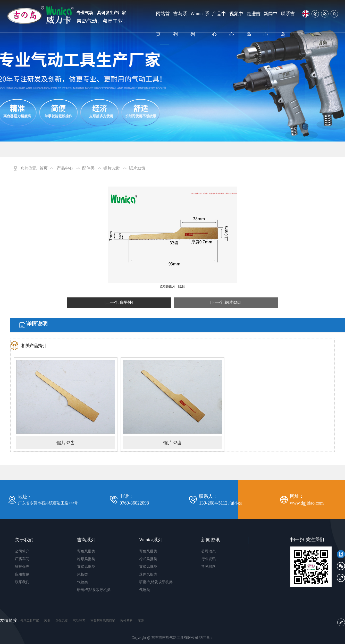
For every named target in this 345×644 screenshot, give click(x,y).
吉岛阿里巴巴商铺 (103, 621)
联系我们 (22, 582)
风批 (47, 621)
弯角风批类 (86, 551)
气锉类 (82, 582)
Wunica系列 (200, 24)
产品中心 (219, 24)
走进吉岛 (254, 24)
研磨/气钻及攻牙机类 (94, 590)
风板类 (82, 574)
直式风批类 (86, 567)
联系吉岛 (288, 24)
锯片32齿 (112, 168)
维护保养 (22, 567)
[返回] (182, 286)
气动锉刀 (79, 621)
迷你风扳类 (148, 574)
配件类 (88, 168)
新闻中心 (271, 24)
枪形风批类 (86, 559)
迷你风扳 (62, 621)
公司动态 (208, 551)
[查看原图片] (167, 286)
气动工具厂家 (30, 621)
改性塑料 (127, 621)
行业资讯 (208, 559)
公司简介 (22, 551)
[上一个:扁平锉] (119, 302)
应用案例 (22, 574)
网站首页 (163, 24)
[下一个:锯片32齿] (226, 302)
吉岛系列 (180, 24)
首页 (44, 168)
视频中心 (236, 24)
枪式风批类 (148, 559)
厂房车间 (22, 559)
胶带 (141, 621)
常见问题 (208, 567)
